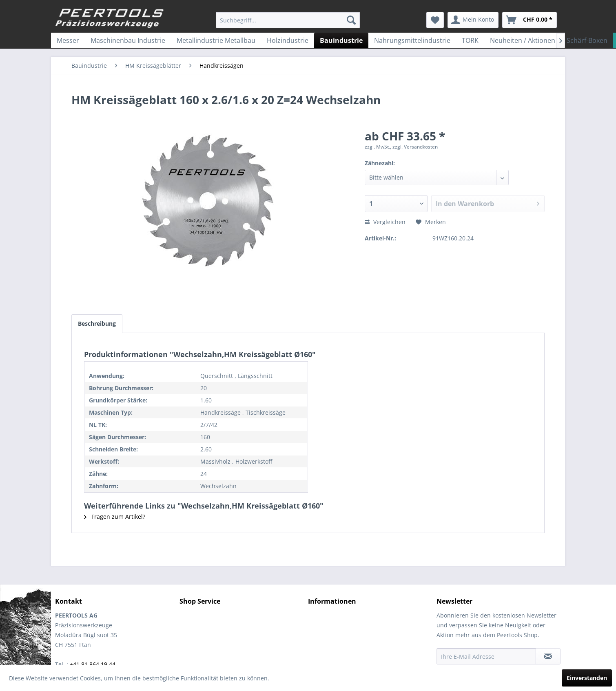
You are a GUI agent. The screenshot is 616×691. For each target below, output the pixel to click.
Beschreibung (97, 323)
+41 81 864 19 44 (93, 664)
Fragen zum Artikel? (115, 517)
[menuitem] (288, 20)
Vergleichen (385, 222)
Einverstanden (587, 678)
